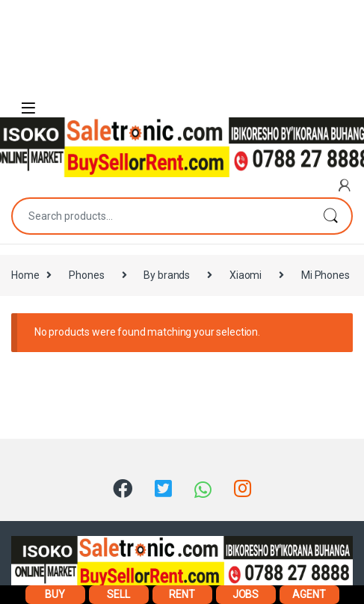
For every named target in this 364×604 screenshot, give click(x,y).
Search (330, 216)
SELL (118, 594)
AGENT (309, 594)
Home (25, 275)
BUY (55, 594)
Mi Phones (326, 275)
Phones (86, 275)
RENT (182, 594)
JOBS (246, 594)
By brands (167, 275)
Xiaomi (246, 275)
